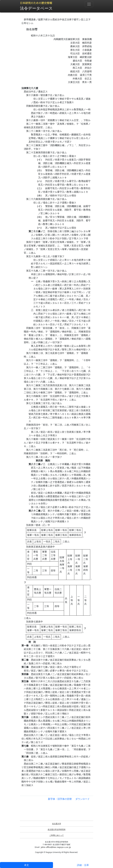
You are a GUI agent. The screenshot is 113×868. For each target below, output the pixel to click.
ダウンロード (82, 799)
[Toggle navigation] (89, 4)
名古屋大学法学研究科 (57, 829)
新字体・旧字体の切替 (60, 799)
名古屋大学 (57, 824)
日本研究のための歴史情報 (36, 3)
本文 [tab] (27, 865)
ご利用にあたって (57, 835)
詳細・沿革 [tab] (83, 865)
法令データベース (36, 8)
